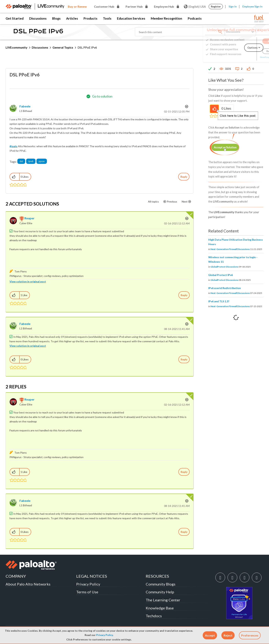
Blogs (56, 18)
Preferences (250, 635)
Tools (107, 18)
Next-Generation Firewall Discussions (230, 249)
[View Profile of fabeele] (25, 106)
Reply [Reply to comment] (184, 295)
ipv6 (31, 161)
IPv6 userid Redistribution (225, 288)
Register (216, 6)
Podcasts (195, 18)
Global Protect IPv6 (221, 275)
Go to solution (102, 96)
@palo (13, 146)
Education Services (131, 18)
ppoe (42, 161)
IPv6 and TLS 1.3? (219, 301)
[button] (210, 635)
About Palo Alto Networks (28, 584)
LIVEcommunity (17, 47)
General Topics (63, 47)
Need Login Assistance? (247, 57)
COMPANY (16, 576)
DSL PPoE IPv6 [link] (87, 47)
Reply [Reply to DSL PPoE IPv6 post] (184, 177)
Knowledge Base (160, 608)
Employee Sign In (252, 6)
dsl (21, 161)
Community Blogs (161, 584)
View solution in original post (28, 281)
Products (90, 18)
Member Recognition (166, 18)
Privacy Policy (105, 635)
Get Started (15, 18)
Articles (72, 18)
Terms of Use (87, 592)
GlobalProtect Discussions (224, 267)
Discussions (38, 18)
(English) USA (195, 7)
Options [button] (186, 106)
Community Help (160, 592)
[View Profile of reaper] (30, 218)
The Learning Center (163, 600)
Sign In (233, 6)
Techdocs (154, 616)
